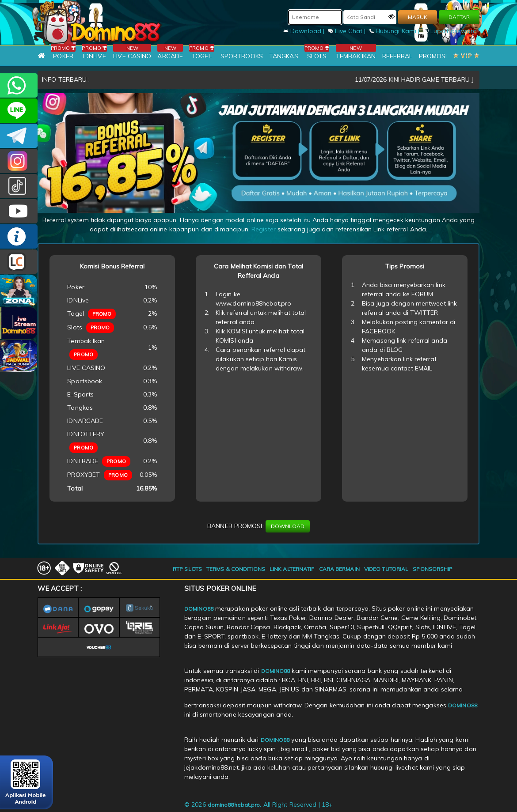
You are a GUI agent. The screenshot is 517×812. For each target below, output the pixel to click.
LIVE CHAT (19, 262)
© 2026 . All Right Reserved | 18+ (258, 804)
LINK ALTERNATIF (292, 569)
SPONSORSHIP (433, 569)
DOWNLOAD (288, 526)
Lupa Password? (452, 31)
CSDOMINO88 (19, 111)
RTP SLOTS (187, 569)
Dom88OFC (19, 161)
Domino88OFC (19, 136)
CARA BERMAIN (339, 569)
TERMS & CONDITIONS (236, 569)
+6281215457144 (19, 85)
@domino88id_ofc (19, 186)
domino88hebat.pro (234, 805)
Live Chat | (348, 31)
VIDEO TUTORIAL (386, 569)
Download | (305, 31)
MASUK (418, 17)
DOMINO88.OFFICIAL (19, 211)
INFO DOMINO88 (19, 236)
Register (264, 229)
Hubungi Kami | (395, 31)
